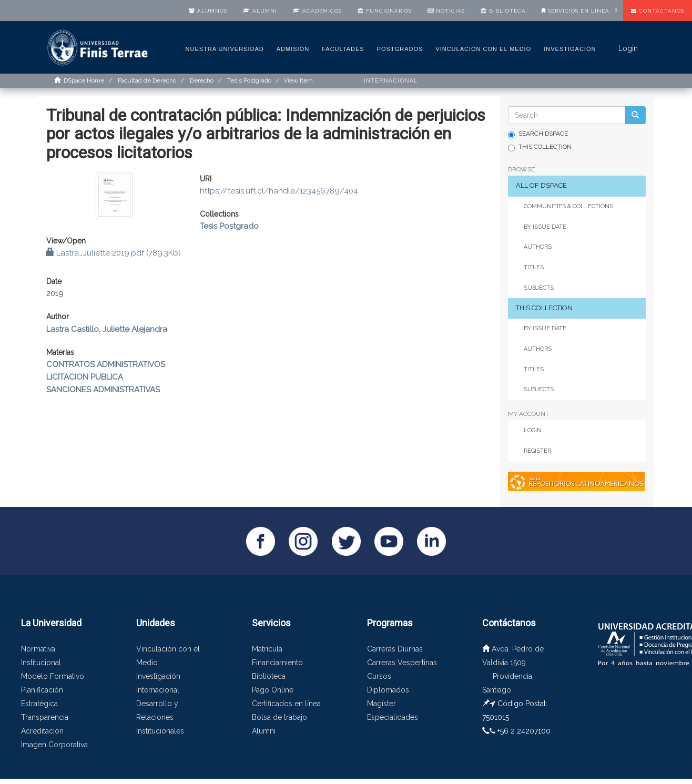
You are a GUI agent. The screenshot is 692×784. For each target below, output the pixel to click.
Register (537, 451)
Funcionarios (385, 11)
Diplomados (388, 690)
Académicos (317, 11)
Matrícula (267, 649)
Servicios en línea (576, 11)
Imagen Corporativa (54, 745)
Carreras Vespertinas (402, 663)
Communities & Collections (568, 206)
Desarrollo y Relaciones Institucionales (160, 717)
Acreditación (42, 731)
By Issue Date (545, 227)
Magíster (381, 704)
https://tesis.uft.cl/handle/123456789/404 (279, 191)
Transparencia (45, 717)
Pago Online (273, 690)
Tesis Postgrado (229, 226)
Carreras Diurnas (395, 649)
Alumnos (208, 11)
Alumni (260, 11)
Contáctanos (658, 11)
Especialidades (393, 717)
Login (533, 430)
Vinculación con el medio (483, 49)
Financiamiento (277, 663)
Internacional (391, 80)
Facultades (343, 49)
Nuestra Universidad (225, 49)
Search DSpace (538, 134)
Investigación (570, 49)
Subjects (539, 288)
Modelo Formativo (53, 676)
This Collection (540, 147)
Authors (538, 247)
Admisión (293, 49)
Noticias (446, 11)
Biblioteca (503, 11)
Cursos (379, 676)
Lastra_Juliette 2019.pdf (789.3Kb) (114, 253)
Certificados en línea (286, 704)
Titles (534, 267)
